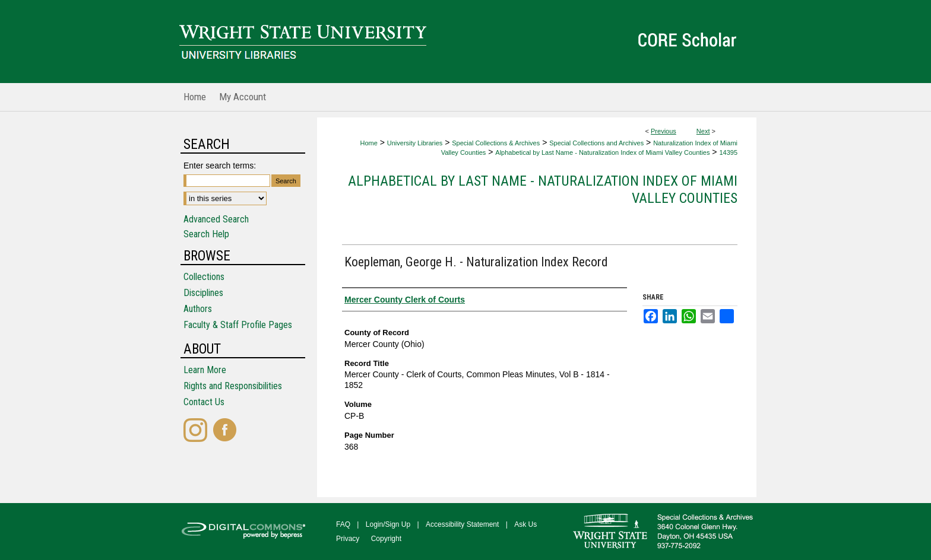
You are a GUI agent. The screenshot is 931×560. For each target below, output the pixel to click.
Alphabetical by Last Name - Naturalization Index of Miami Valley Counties (602, 152)
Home (368, 143)
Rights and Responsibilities (233, 386)
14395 (728, 152)
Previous (664, 131)
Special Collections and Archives (596, 143)
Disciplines (203, 293)
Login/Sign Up (388, 524)
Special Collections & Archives (496, 143)
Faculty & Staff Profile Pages (238, 325)
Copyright (386, 539)
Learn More (205, 370)
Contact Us (204, 402)
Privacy (348, 539)
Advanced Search (216, 219)
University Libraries (415, 143)
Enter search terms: (220, 166)
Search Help (206, 234)
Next (703, 131)
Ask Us (525, 524)
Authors (198, 309)
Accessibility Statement (462, 524)
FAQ (343, 524)
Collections (204, 277)
